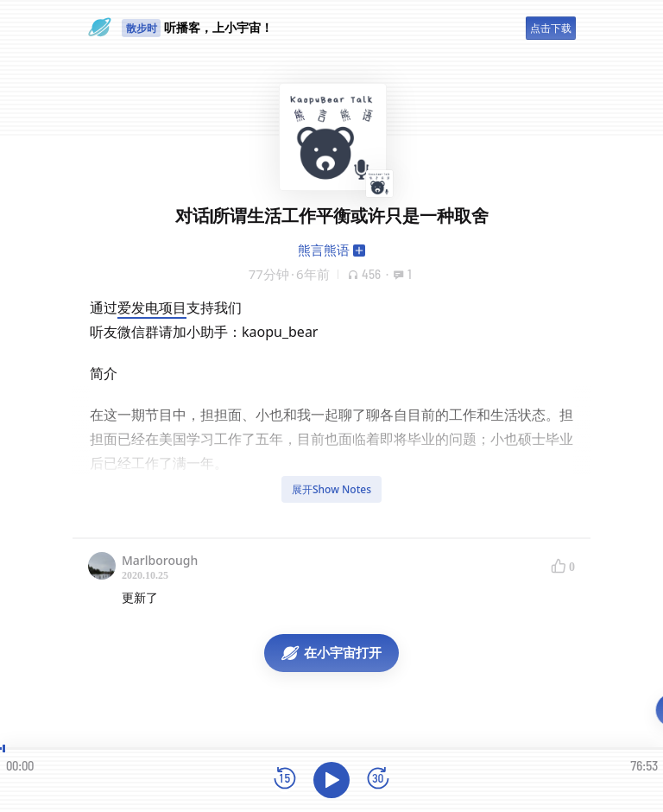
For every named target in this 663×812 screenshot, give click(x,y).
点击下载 (551, 28)
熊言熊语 (324, 250)
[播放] (331, 780)
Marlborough (160, 560)
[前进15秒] (378, 780)
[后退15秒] (285, 780)
